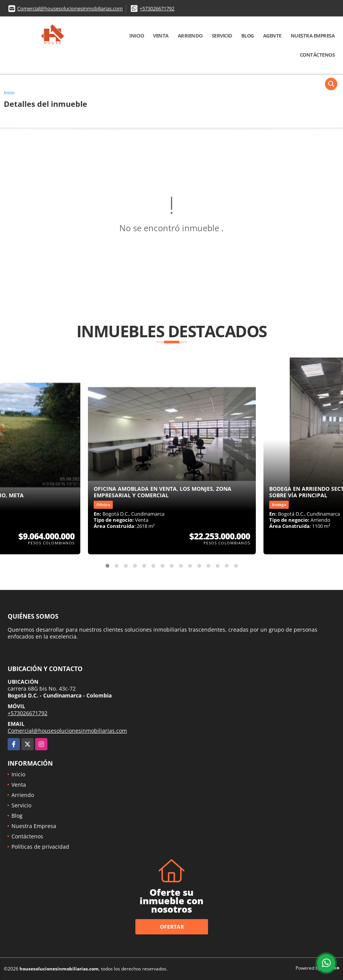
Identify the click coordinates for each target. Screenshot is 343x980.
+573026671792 (157, 8)
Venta (161, 36)
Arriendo (190, 36)
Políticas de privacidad (40, 847)
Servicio (222, 36)
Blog (248, 36)
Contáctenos (317, 55)
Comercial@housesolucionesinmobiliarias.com (70, 8)
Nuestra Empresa (313, 36)
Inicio (137, 36)
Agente (272, 36)
